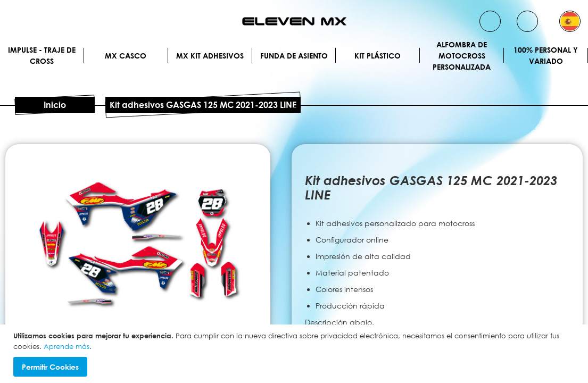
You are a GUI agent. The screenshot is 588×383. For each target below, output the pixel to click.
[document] (295, 354)
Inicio (55, 105)
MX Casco (126, 56)
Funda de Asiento (294, 56)
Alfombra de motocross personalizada (462, 55)
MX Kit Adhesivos (210, 56)
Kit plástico (378, 56)
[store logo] (294, 21)
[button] (570, 21)
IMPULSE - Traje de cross (42, 55)
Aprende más (67, 346)
